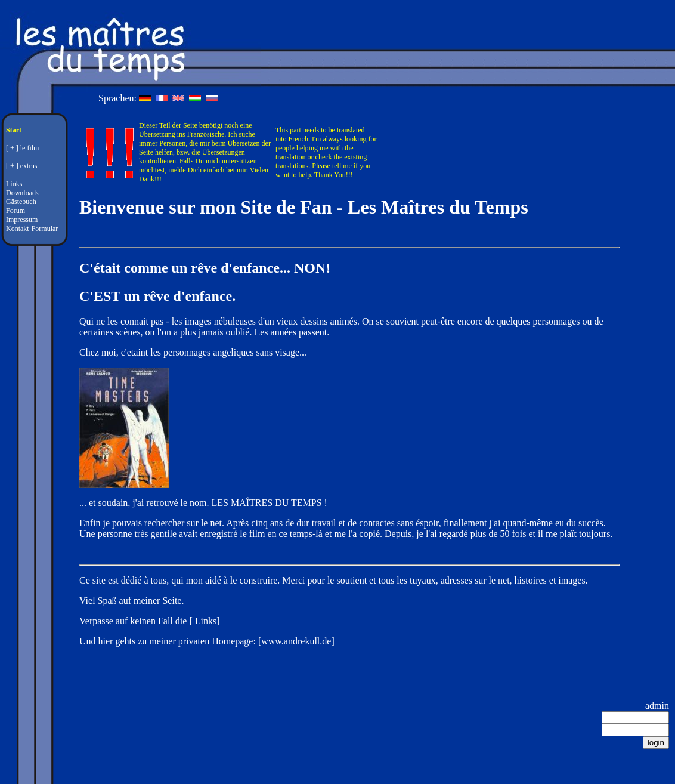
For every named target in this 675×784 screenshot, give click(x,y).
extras (29, 166)
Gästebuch (21, 202)
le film (30, 148)
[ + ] (12, 148)
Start (14, 130)
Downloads (22, 193)
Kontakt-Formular (32, 229)
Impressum (22, 220)
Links (14, 184)
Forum (16, 211)
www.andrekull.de (296, 641)
